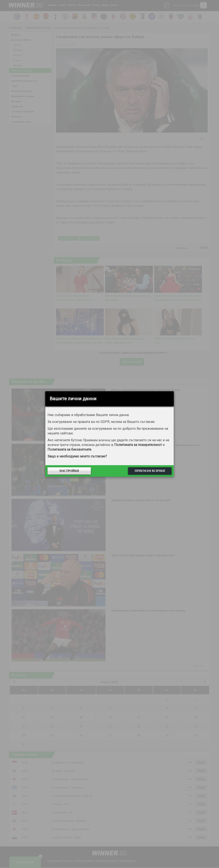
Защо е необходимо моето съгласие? (77, 456)
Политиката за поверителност (138, 445)
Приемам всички (150, 471)
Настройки (69, 471)
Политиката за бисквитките (69, 449)
